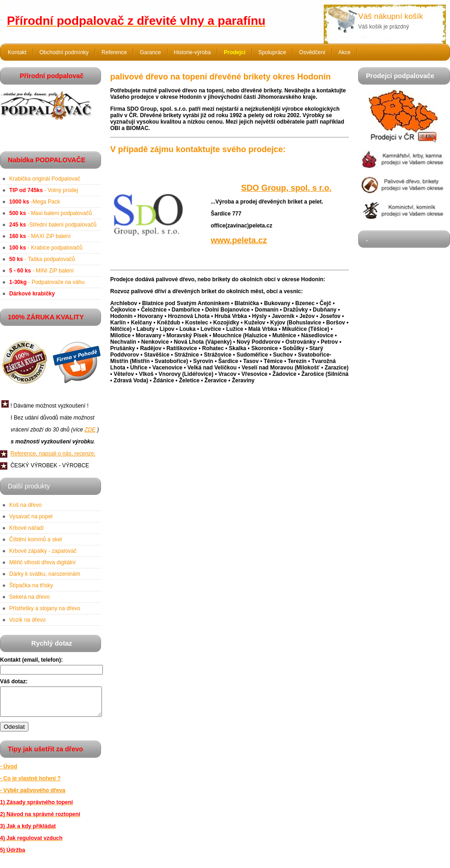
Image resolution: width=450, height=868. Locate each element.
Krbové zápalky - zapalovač (43, 551)
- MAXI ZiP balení (40, 236)
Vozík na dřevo (27, 620)
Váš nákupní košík (391, 16)
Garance (150, 52)
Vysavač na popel (31, 516)
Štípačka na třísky (31, 585)
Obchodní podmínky (64, 52)
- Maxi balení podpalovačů (51, 213)
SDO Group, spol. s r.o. (286, 188)
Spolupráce (273, 52)
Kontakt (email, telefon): (31, 660)
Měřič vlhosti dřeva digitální (42, 562)
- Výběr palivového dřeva (33, 796)
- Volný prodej (44, 190)
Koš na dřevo (25, 505)
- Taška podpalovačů (42, 259)
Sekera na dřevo (29, 597)
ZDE (90, 430)
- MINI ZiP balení (42, 271)
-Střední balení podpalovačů (53, 225)
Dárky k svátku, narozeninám (45, 574)
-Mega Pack (35, 202)
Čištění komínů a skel (36, 539)
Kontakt (17, 52)
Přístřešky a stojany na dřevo (45, 608)
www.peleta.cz (239, 240)
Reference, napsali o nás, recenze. (53, 454)
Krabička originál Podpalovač (45, 179)
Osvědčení (312, 52)
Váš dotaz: (14, 681)
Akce (345, 52)
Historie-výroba (193, 52)
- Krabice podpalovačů (46, 248)
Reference (114, 52)
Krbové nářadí (26, 528)
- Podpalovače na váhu (47, 282)
